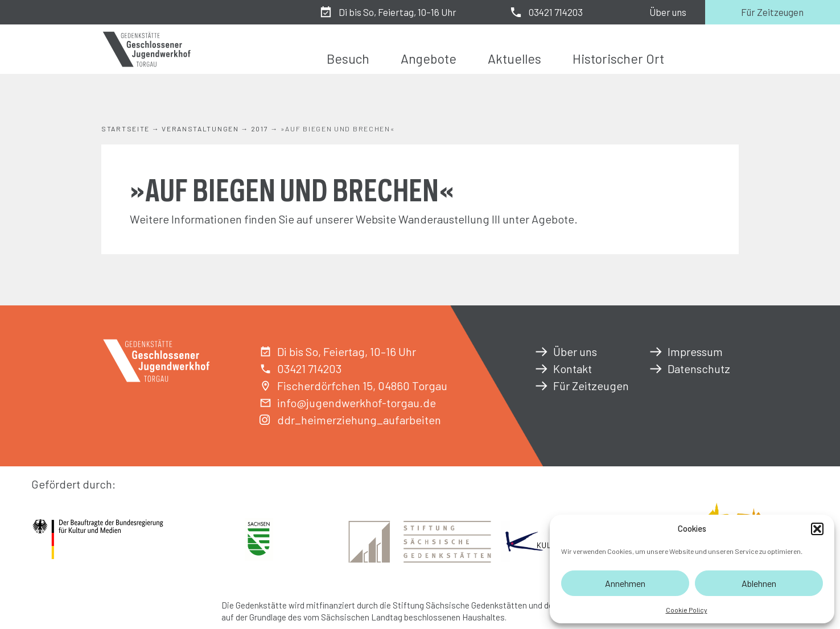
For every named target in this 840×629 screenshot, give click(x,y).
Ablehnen (759, 583)
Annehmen (625, 583)
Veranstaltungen (200, 129)
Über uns (668, 12)
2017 (260, 129)
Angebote (429, 59)
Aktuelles (514, 59)
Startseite (125, 129)
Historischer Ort (618, 59)
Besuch (348, 59)
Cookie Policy (687, 610)
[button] (817, 529)
